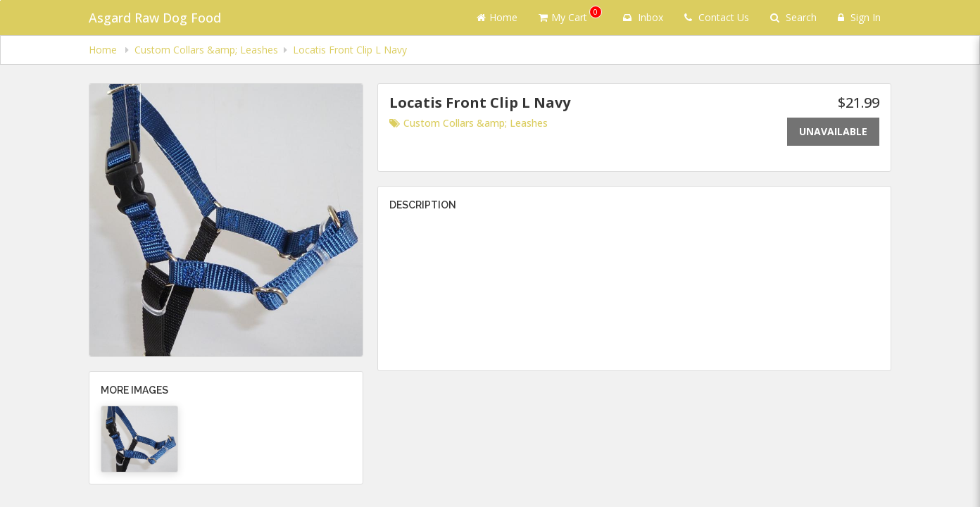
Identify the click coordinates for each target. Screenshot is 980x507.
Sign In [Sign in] (859, 17)
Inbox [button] (643, 17)
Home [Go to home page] (497, 17)
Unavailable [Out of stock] (833, 131)
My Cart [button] (570, 15)
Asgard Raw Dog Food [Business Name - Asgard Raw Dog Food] (155, 18)
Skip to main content (0, 0)
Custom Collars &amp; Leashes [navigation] (206, 50)
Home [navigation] (104, 50)
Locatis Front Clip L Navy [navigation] (350, 50)
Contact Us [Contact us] (717, 17)
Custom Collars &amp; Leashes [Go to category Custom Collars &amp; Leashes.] (469, 123)
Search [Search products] (793, 17)
